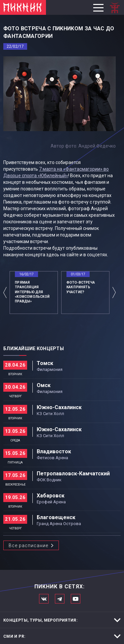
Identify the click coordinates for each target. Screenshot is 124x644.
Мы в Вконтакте (44, 599)
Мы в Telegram (60, 599)
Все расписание (28, 546)
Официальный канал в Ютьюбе (76, 599)
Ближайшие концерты (34, 349)
